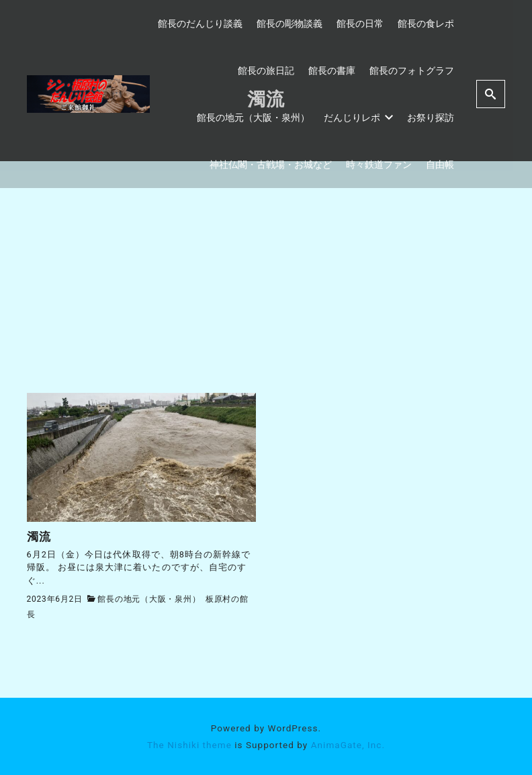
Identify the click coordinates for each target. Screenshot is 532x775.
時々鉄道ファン (379, 165)
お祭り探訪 (431, 118)
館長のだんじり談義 (200, 24)
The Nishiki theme (189, 744)
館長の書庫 (332, 71)
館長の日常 (360, 24)
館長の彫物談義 (290, 24)
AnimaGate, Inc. (348, 744)
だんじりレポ (359, 118)
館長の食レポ (426, 24)
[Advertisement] (266, 292)
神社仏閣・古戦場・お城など (271, 165)
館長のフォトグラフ (412, 71)
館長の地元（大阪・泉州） (253, 118)
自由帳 (440, 165)
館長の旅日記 (266, 71)
